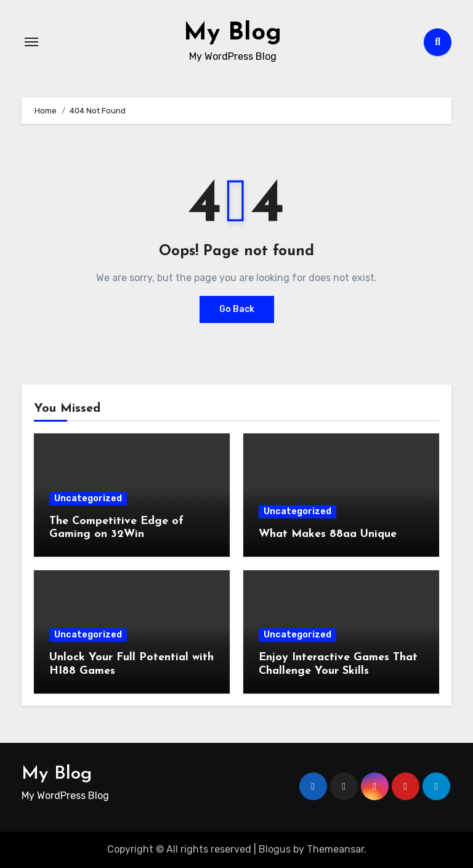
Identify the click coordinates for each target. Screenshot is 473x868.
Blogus (275, 849)
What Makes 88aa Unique (328, 534)
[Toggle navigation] (31, 42)
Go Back (237, 309)
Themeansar (335, 849)
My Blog (232, 33)
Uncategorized (88, 498)
